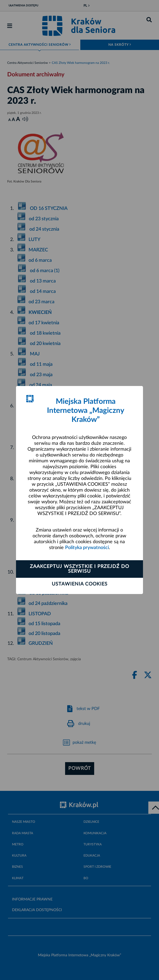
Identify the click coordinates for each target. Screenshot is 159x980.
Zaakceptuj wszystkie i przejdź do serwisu (79, 569)
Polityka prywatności (87, 548)
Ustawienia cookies (80, 584)
